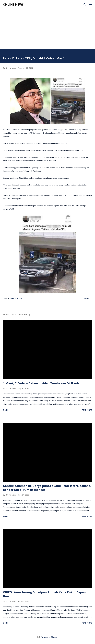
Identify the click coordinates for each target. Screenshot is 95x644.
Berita (13, 298)
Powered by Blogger (47, 637)
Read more (87, 410)
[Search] (85, 4)
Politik (20, 298)
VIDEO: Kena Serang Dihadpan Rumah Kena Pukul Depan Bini (44, 594)
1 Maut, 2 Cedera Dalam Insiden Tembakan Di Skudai (42, 383)
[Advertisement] (47, 26)
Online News (13, 4)
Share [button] (86, 298)
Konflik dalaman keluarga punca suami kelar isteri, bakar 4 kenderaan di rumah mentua (47, 488)
